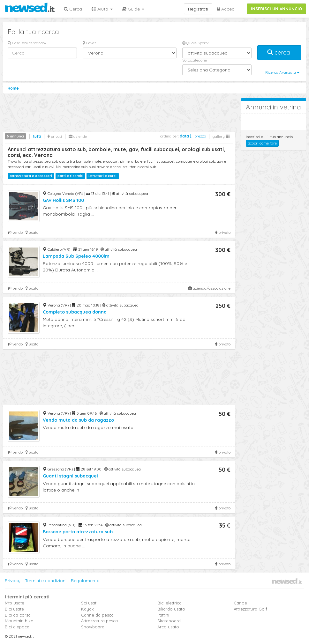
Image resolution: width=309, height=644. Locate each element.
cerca (279, 52)
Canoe (240, 603)
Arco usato (168, 627)
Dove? (89, 43)
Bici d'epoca (17, 627)
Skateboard (169, 621)
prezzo (200, 136)
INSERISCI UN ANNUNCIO (276, 9)
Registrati (198, 9)
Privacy (13, 581)
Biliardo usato (171, 609)
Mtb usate (15, 603)
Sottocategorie (195, 60)
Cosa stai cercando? (27, 43)
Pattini (163, 615)
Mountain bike (19, 621)
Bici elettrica (170, 603)
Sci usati (89, 603)
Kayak (87, 609)
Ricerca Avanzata (282, 72)
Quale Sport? (195, 43)
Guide (133, 9)
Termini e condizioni (46, 581)
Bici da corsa (18, 615)
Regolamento (85, 581)
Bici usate (14, 609)
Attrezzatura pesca (99, 621)
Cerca (73, 9)
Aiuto (102, 9)
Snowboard (93, 627)
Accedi (226, 9)
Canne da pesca (97, 615)
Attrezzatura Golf (250, 609)
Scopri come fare (262, 143)
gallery (221, 136)
